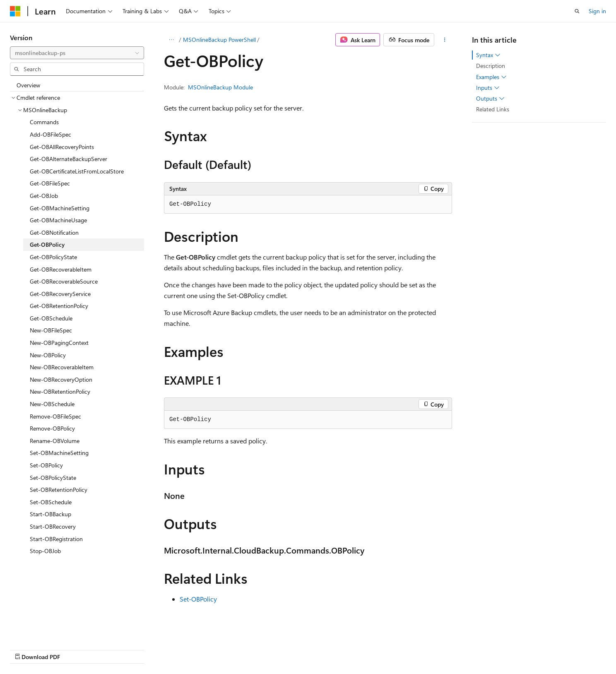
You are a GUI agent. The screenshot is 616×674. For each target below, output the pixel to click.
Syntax (488, 55)
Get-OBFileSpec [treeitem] (50, 183)
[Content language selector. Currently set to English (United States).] (48, 648)
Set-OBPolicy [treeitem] (46, 465)
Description (491, 66)
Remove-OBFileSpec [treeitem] (55, 416)
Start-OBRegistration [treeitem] (56, 539)
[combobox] (77, 53)
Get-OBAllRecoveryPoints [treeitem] (62, 147)
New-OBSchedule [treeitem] (52, 404)
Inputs (488, 88)
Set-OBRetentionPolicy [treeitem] (59, 490)
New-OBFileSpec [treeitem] (51, 330)
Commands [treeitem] (44, 122)
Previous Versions (342, 648)
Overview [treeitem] (28, 85)
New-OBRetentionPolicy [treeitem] (60, 391)
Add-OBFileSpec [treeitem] (51, 134)
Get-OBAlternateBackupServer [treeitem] (69, 159)
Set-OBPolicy (198, 599)
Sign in (597, 11)
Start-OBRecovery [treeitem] (53, 526)
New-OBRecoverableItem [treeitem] (62, 367)
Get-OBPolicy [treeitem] (47, 244)
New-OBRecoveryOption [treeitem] (61, 379)
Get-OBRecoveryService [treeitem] (60, 294)
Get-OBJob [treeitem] (44, 196)
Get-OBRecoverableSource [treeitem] (64, 281)
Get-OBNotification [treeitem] (54, 232)
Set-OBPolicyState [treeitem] (53, 478)
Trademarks (530, 648)
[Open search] (577, 11)
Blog (380, 648)
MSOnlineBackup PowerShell (219, 40)
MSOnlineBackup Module (220, 87)
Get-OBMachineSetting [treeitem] (60, 208)
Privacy (448, 648)
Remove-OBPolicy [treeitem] (52, 428)
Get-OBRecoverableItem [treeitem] (61, 269)
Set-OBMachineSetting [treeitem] (59, 453)
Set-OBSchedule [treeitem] (51, 502)
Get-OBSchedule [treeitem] (51, 318)
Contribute (415, 648)
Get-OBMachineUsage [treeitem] (58, 220)
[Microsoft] (15, 11)
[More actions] (445, 40)
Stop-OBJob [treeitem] (45, 551)
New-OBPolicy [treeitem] (48, 355)
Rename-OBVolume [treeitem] (55, 441)
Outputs (490, 99)
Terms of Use (489, 648)
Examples (491, 77)
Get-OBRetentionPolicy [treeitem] (59, 306)
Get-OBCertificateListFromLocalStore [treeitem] (77, 171)
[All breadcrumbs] (171, 40)
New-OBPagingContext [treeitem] (59, 343)
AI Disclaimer (294, 648)
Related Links (493, 109)
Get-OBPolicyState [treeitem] (53, 257)
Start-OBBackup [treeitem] (51, 514)
